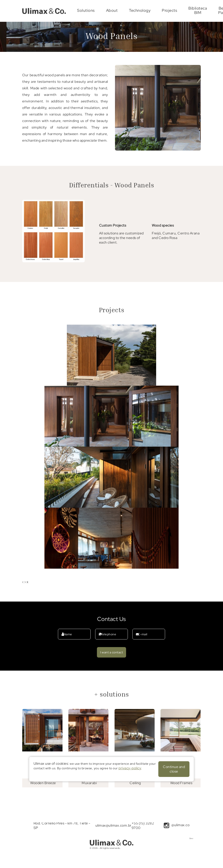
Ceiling (135, 783)
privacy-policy (130, 768)
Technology (140, 10)
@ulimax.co (180, 825)
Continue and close (174, 769)
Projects (169, 10)
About (112, 10)
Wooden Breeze (43, 783)
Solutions (86, 10)
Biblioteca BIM (198, 10)
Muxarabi (89, 783)
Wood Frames (181, 783)
